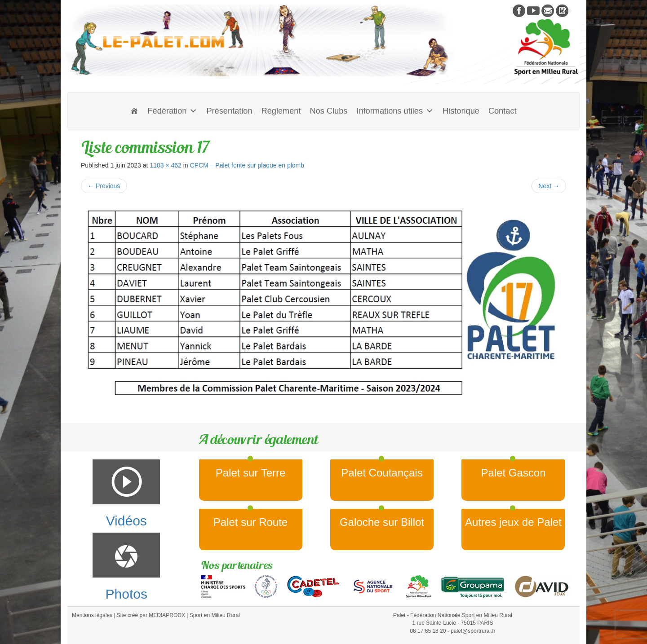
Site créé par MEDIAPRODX (151, 615)
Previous (104, 186)
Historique (461, 111)
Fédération (172, 111)
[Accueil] (134, 111)
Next (549, 186)
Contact (503, 111)
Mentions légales (92, 615)
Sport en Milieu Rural (215, 615)
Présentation (229, 111)
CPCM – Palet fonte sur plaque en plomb (247, 165)
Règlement (281, 111)
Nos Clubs (328, 111)
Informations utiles (395, 111)
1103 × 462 (165, 165)
